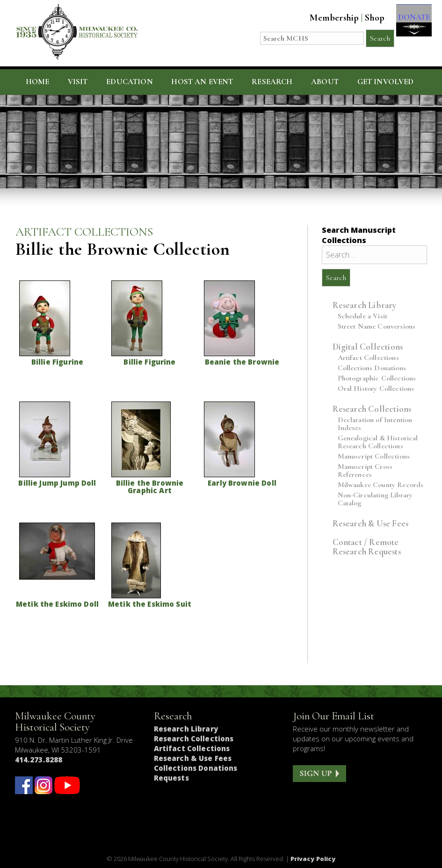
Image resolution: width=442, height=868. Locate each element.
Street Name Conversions (377, 326)
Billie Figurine (57, 362)
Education (130, 82)
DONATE (409, 24)
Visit (78, 82)
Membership (325, 18)
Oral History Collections (376, 389)
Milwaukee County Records (381, 485)
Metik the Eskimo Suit (150, 604)
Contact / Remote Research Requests (367, 547)
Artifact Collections (368, 358)
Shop (366, 18)
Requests (171, 778)
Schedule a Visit (363, 316)
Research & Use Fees (371, 523)
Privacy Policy (313, 859)
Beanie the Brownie (242, 362)
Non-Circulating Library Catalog (375, 499)
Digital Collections (368, 347)
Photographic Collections (377, 378)
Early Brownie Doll (242, 483)
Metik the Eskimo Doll (57, 604)
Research (272, 82)
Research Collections (372, 409)
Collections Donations (372, 368)
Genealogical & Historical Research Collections (378, 442)
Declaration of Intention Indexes (375, 424)
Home (38, 82)
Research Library (365, 305)
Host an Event (202, 82)
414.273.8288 (39, 760)
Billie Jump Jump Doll (57, 483)
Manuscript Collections (374, 456)
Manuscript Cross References (365, 471)
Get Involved (386, 82)
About (325, 82)
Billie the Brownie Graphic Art (150, 487)
